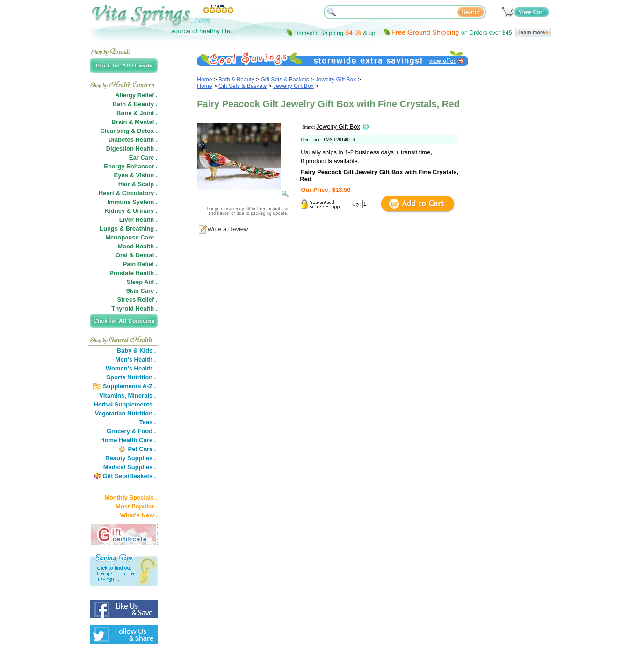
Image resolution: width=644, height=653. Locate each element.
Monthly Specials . (131, 497)
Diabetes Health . (133, 140)
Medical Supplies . (130, 467)
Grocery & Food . (131, 431)
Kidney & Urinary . (131, 211)
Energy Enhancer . (130, 166)
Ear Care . (143, 157)
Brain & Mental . (134, 122)
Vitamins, (113, 395)
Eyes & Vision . (136, 175)
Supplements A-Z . (130, 386)
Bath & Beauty (236, 80)
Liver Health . (138, 220)
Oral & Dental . (137, 255)
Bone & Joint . (137, 113)
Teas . (148, 422)
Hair (124, 184)
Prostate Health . (134, 273)
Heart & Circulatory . (128, 193)
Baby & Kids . (137, 351)
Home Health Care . (128, 440)
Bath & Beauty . (135, 104)
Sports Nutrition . (131, 377)
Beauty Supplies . (130, 458)
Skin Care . (141, 291)
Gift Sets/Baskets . (129, 476)
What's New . (139, 515)
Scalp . (148, 184)
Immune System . (133, 202)
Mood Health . (137, 246)
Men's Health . (136, 359)
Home (204, 80)
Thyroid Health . (134, 308)
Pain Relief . (140, 264)
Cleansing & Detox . (129, 131)
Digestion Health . (132, 149)
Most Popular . (137, 506)
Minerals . (142, 395)
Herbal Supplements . (125, 404)
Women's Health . (131, 368)
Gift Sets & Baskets (285, 80)
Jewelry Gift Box (336, 80)
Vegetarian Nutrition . (126, 413)
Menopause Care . (131, 237)
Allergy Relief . (136, 95)
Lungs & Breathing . (129, 229)
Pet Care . (142, 449)
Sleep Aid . (142, 282)
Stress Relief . (137, 300)
